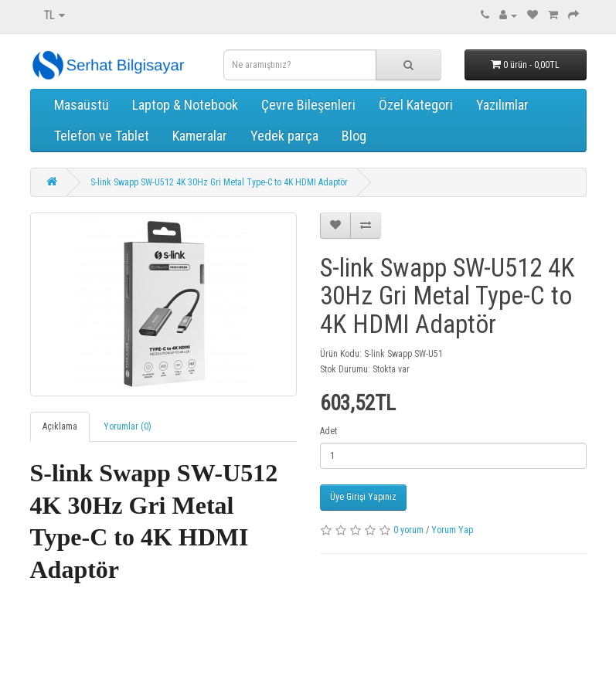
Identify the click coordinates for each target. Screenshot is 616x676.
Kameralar (200, 136)
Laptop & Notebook (185, 105)
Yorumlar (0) (128, 426)
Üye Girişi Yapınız (363, 497)
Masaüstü (82, 105)
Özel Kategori (416, 105)
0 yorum (408, 530)
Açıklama (60, 426)
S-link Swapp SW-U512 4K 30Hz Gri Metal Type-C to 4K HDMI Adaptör (219, 182)
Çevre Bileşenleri (308, 105)
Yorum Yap (452, 530)
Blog (354, 136)
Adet (328, 431)
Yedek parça (284, 136)
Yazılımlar (502, 105)
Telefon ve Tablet (102, 136)
